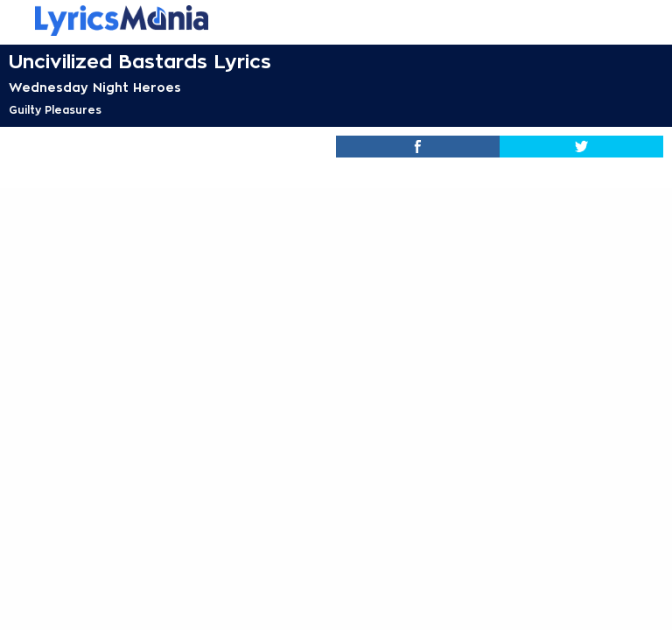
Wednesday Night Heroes (95, 87)
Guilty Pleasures (55, 110)
